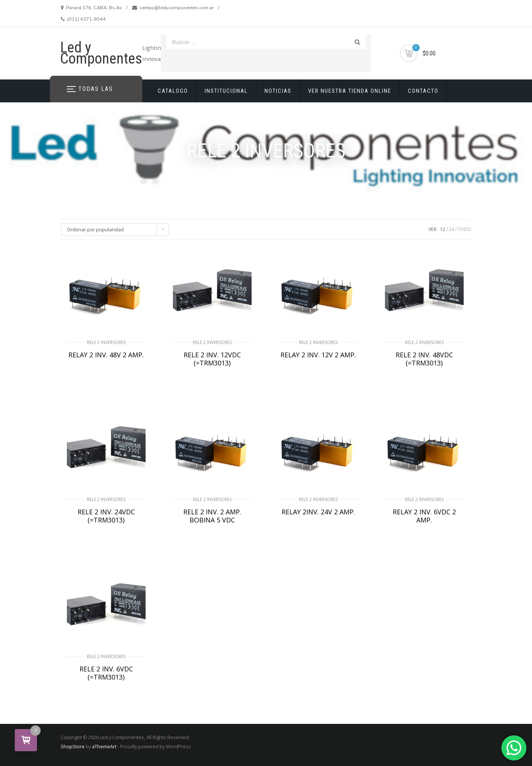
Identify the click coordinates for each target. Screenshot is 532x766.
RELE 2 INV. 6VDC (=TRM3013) (106, 673)
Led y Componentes (101, 53)
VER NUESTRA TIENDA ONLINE (350, 91)
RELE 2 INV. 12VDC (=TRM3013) (212, 359)
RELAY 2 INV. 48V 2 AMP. (106, 355)
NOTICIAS (278, 91)
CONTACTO (423, 91)
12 (443, 229)
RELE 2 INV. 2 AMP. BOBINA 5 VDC (212, 516)
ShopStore (73, 746)
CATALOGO (173, 91)
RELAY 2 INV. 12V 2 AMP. (318, 355)
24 (451, 229)
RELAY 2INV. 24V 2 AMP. (318, 512)
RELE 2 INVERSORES (106, 342)
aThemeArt (104, 746)
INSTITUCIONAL (226, 91)
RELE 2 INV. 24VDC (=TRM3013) (106, 516)
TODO (464, 229)
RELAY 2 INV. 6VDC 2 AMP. (424, 516)
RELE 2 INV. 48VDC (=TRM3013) (424, 359)
